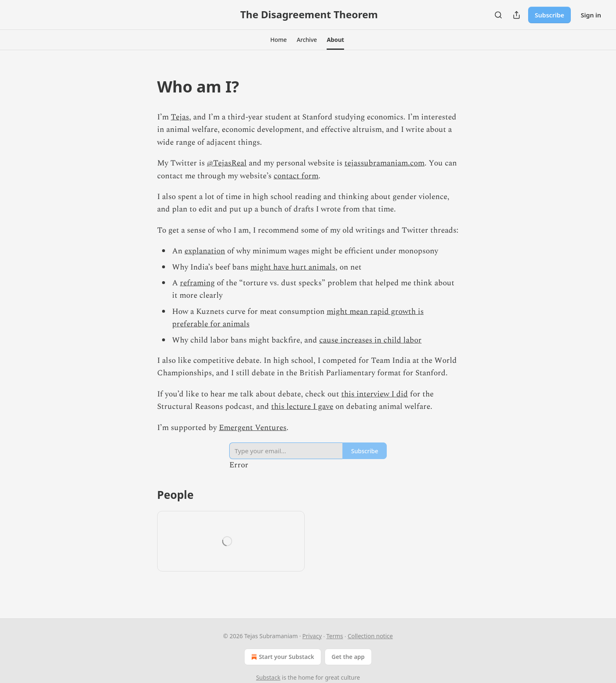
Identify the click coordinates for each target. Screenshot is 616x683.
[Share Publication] (517, 15)
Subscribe (549, 15)
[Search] (498, 15)
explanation (205, 251)
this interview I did (375, 394)
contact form (296, 176)
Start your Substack (282, 657)
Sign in (591, 15)
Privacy (312, 636)
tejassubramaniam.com (384, 163)
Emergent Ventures (253, 428)
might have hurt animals (293, 267)
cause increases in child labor (370, 340)
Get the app (348, 657)
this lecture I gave (302, 407)
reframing (197, 283)
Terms (335, 636)
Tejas (180, 117)
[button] (279, 40)
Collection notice (370, 636)
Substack (268, 677)
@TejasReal (227, 163)
